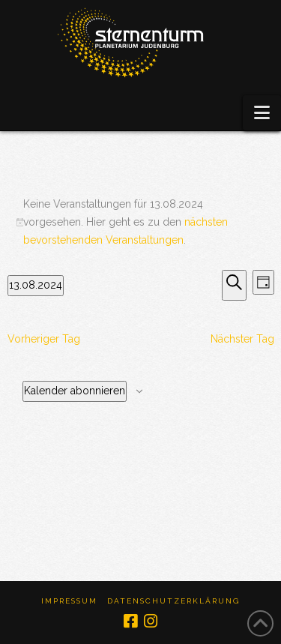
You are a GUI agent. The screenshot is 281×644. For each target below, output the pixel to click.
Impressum (69, 601)
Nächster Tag (242, 339)
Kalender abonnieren (75, 391)
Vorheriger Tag (44, 339)
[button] (262, 113)
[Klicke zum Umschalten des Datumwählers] (36, 286)
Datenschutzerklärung (173, 601)
